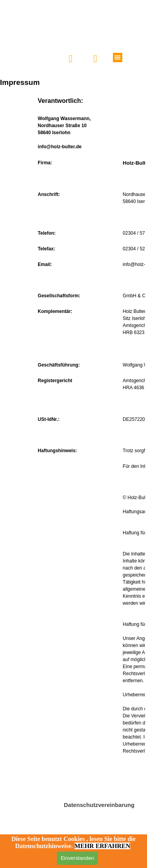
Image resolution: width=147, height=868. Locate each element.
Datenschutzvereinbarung (99, 805)
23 (142, 332)
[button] (95, 59)
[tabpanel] (73, 449)
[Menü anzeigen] (118, 58)
